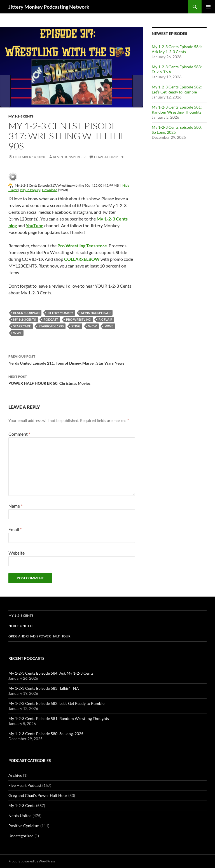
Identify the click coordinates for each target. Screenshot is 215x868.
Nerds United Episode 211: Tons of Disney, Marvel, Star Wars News (72, 359)
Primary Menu (208, 7)
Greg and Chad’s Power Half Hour (39, 636)
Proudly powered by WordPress (32, 861)
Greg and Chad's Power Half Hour (38, 795)
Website (17, 553)
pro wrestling (78, 319)
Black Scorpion (26, 313)
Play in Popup (30, 190)
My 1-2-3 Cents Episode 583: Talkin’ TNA (44, 688)
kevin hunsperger (96, 313)
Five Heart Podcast (25, 785)
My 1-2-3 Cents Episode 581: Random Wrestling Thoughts (177, 110)
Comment (19, 434)
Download (50, 190)
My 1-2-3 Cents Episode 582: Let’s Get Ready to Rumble (177, 89)
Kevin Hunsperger (69, 157)
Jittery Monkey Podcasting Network (49, 7)
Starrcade (22, 326)
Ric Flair (105, 319)
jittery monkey (60, 313)
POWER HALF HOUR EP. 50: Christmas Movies (72, 379)
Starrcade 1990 (51, 326)
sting (76, 326)
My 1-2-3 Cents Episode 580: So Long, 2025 (46, 734)
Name (15, 506)
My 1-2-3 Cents (21, 116)
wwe (109, 326)
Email (15, 529)
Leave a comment (109, 157)
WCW (93, 326)
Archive (15, 775)
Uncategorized (21, 836)
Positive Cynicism (24, 826)
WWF (17, 333)
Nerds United (20, 626)
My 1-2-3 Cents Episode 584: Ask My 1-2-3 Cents (177, 49)
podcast (51, 319)
